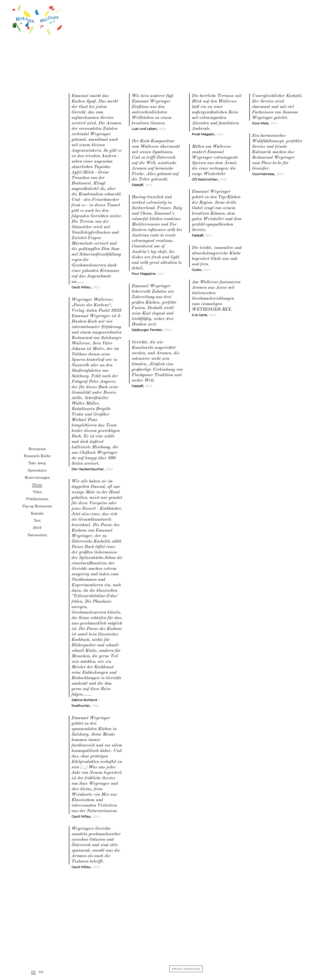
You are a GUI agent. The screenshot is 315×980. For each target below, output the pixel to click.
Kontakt (37, 514)
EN (41, 972)
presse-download (186, 969)
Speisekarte (37, 471)
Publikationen (37, 499)
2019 (37, 528)
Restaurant (37, 449)
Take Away (37, 463)
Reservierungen (37, 478)
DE (33, 972)
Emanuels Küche (37, 456)
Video (37, 492)
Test (37, 521)
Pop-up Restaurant (37, 506)
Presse (37, 485)
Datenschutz (37, 535)
